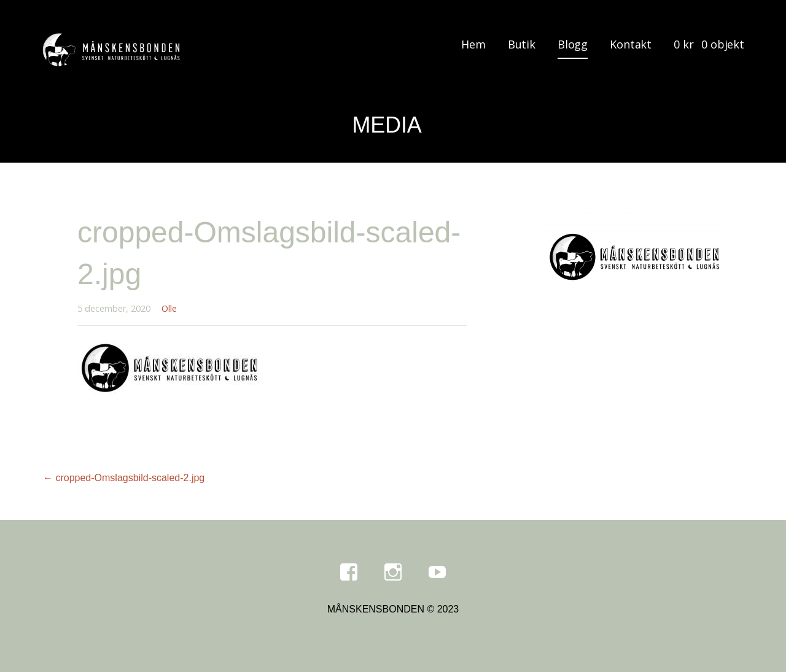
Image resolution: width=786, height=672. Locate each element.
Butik (522, 44)
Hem (473, 44)
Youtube (437, 573)
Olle (169, 308)
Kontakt (631, 44)
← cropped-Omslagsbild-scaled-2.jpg (124, 478)
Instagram (393, 573)
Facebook (349, 573)
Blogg (573, 44)
